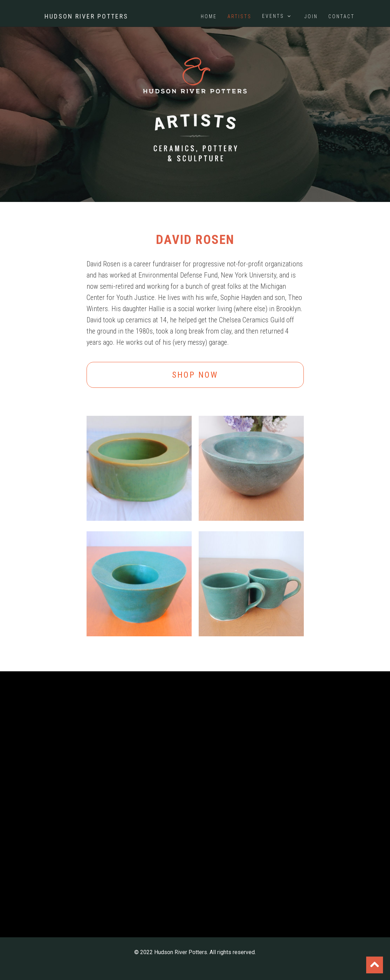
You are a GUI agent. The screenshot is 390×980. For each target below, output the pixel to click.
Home (209, 16)
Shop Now (195, 375)
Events (277, 16)
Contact (341, 16)
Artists (240, 16)
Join (311, 16)
